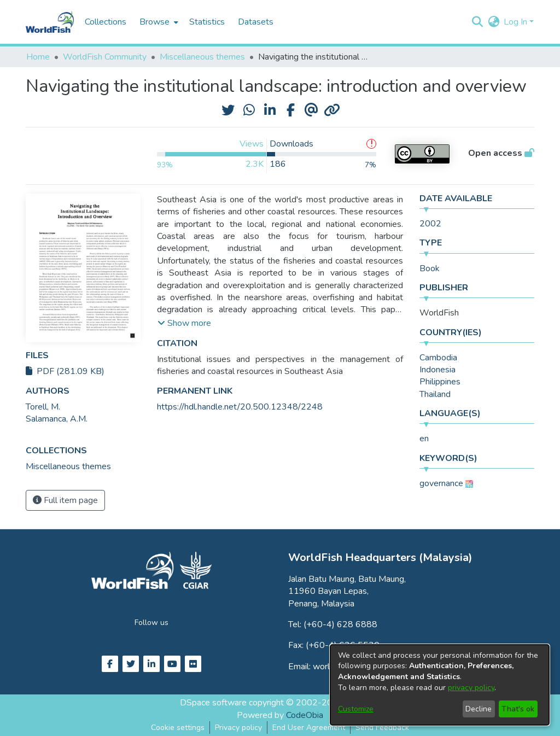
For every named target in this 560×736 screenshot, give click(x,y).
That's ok (518, 709)
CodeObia (305, 715)
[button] (477, 22)
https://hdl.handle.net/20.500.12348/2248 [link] (240, 407)
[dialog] (440, 685)
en (424, 439)
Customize (356, 709)
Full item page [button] (65, 500)
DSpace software (213, 703)
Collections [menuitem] (106, 22)
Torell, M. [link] (43, 407)
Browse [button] (154, 22)
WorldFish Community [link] (105, 57)
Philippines (440, 382)
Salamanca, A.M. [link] (57, 419)
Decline (479, 709)
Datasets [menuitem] (256, 22)
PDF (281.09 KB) (65, 371)
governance (441, 483)
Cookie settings (178, 728)
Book (430, 268)
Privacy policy (238, 728)
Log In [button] (517, 22)
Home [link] (38, 57)
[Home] (50, 22)
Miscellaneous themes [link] (202, 57)
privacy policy (471, 688)
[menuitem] (158, 22)
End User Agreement (309, 728)
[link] (68, 466)
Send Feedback (382, 728)
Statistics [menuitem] (207, 22)
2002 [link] (430, 224)
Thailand (435, 394)
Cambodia (438, 358)
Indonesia (437, 370)
